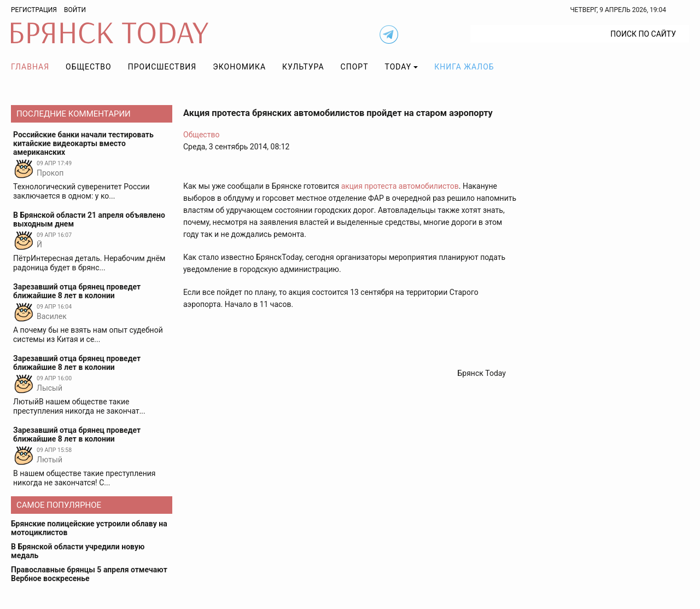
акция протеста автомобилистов (399, 186)
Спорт (355, 67)
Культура (303, 67)
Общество (89, 67)
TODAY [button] (398, 67)
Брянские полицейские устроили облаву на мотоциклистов (89, 528)
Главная (30, 67)
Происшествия (162, 67)
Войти (75, 10)
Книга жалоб (464, 67)
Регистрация (34, 10)
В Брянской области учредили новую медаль (78, 551)
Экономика (239, 67)
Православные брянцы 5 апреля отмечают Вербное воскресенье (89, 574)
